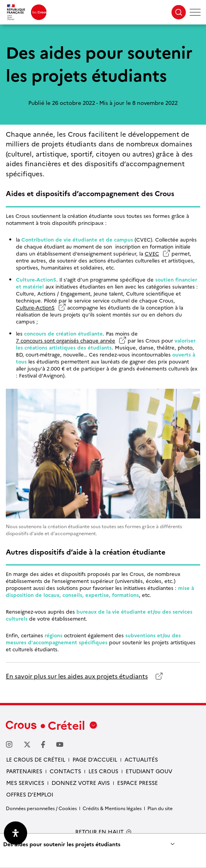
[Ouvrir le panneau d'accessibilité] (16, 833)
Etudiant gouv (149, 771)
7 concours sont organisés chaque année (66, 340)
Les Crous (103, 771)
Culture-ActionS (35, 307)
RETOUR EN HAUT (100, 832)
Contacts (65, 771)
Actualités (141, 759)
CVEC (152, 253)
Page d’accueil (95, 759)
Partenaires (24, 771)
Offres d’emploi (30, 794)
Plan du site (160, 808)
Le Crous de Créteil (36, 759)
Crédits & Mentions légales (112, 808)
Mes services (25, 783)
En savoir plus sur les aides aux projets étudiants (77, 676)
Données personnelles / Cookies (41, 808)
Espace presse (138, 783)
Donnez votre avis (81, 783)
